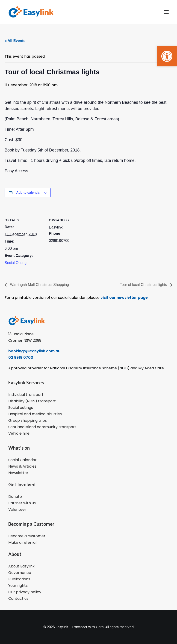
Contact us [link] (18, 598)
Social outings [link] (21, 408)
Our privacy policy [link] (25, 592)
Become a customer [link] (27, 536)
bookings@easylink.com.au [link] (34, 351)
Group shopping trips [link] (28, 420)
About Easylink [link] (21, 566)
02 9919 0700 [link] (21, 358)
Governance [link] (20, 573)
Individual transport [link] (26, 395)
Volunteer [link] (17, 509)
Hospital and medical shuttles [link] (35, 414)
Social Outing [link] (16, 263)
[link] (167, 56)
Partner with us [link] (22, 503)
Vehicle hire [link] (19, 433)
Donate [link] (15, 497)
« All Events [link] (15, 41)
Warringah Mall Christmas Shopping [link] (39, 285)
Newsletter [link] (18, 473)
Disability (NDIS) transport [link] (32, 401)
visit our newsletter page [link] (124, 298)
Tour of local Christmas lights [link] (144, 285)
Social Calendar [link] (22, 460)
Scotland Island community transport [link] (42, 427)
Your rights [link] (18, 586)
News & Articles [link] (22, 466)
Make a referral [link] (22, 542)
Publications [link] (19, 579)
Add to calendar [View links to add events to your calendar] (29, 193)
